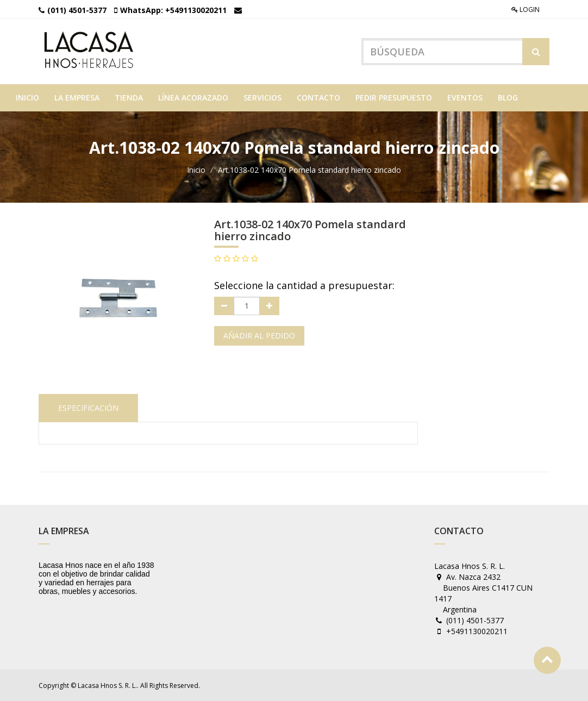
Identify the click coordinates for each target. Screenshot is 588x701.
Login (526, 10)
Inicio (196, 170)
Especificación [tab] (88, 408)
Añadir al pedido (259, 336)
